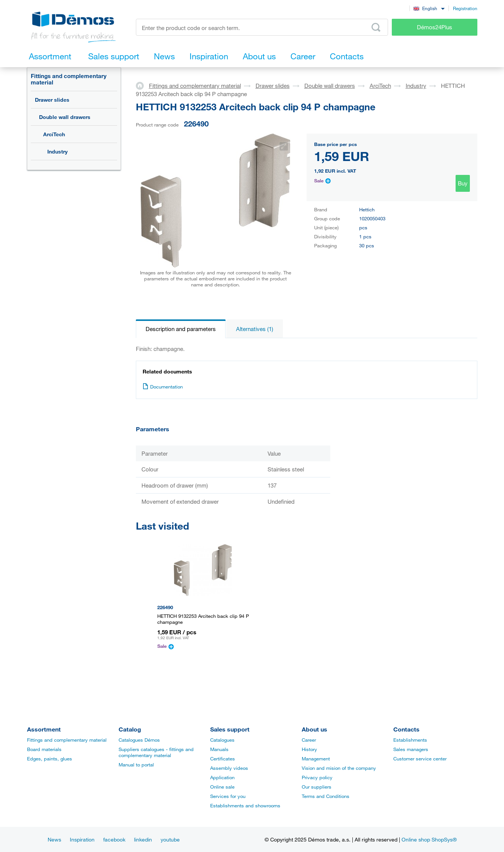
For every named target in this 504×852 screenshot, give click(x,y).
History (309, 749)
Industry (57, 151)
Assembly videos (229, 768)
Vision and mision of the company (339, 768)
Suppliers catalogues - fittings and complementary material (156, 752)
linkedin (143, 839)
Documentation (163, 387)
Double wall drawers (65, 117)
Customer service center (420, 759)
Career (309, 740)
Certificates (223, 759)
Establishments (410, 740)
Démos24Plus (435, 27)
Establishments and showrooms (245, 805)
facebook (114, 839)
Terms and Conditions (326, 796)
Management (316, 759)
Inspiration (82, 839)
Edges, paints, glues (50, 759)
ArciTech (54, 134)
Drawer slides (52, 100)
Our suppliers (317, 787)
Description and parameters (181, 329)
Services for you (228, 796)
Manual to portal (136, 765)
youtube (170, 839)
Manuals (219, 749)
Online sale (222, 787)
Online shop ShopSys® (429, 839)
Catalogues (222, 740)
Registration (465, 8)
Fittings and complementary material (69, 79)
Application (222, 777)
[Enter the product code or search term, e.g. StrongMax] (262, 27)
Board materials (44, 749)
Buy (463, 183)
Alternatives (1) (255, 329)
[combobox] (429, 8)
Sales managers (411, 749)
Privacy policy (317, 777)
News (54, 839)
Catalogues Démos (139, 740)
